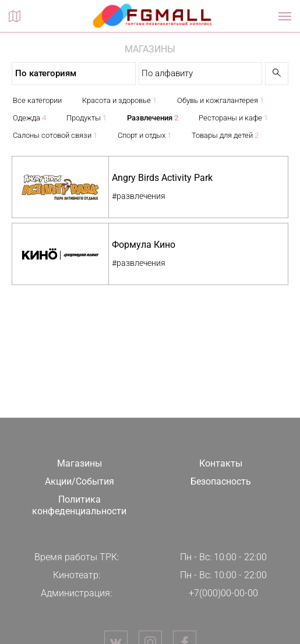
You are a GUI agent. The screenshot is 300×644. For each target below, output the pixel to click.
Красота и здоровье (119, 100)
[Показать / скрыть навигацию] (285, 16)
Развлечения (153, 118)
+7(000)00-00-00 (223, 593)
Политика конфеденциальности (79, 506)
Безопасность (221, 481)
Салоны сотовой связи (55, 135)
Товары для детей (225, 135)
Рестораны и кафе (233, 118)
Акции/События (80, 481)
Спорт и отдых (144, 135)
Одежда (29, 118)
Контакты (221, 463)
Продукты (87, 118)
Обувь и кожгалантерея (220, 100)
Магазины (80, 463)
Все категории (37, 100)
